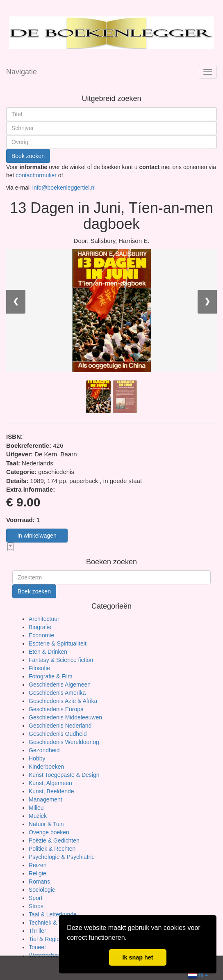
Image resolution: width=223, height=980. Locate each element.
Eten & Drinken (48, 652)
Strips (36, 906)
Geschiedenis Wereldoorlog (64, 742)
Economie (41, 635)
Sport (35, 898)
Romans (39, 882)
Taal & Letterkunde (53, 914)
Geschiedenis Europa (56, 709)
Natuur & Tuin (46, 824)
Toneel (37, 947)
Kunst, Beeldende (51, 791)
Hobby (37, 758)
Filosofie (39, 668)
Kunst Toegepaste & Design (64, 775)
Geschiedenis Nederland (60, 726)
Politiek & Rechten (52, 849)
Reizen (38, 865)
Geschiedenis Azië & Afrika (63, 701)
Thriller (38, 931)
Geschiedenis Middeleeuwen (65, 717)
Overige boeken (49, 832)
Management (46, 799)
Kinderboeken (46, 767)
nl (198, 974)
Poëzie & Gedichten (54, 840)
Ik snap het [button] (138, 957)
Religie (38, 873)
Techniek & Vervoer (53, 923)
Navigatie (22, 72)
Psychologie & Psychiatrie (62, 857)
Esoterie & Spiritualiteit (58, 643)
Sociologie (42, 890)
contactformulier (37, 175)
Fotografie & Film (51, 676)
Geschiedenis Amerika (57, 693)
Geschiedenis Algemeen (60, 685)
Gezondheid (44, 750)
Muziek (38, 816)
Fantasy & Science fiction (61, 660)
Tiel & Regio (44, 939)
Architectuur (44, 619)
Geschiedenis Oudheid (58, 734)
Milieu (36, 808)
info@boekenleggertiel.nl (64, 188)
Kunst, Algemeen (50, 783)
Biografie (40, 627)
